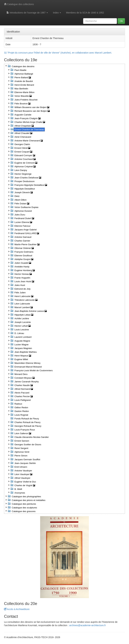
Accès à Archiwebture (17, 609)
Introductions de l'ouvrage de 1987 (27, 13)
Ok (121, 21)
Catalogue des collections (19, 4)
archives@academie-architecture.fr (87, 625)
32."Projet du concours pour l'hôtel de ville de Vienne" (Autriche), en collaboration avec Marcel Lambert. (58, 53)
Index (57, 13)
